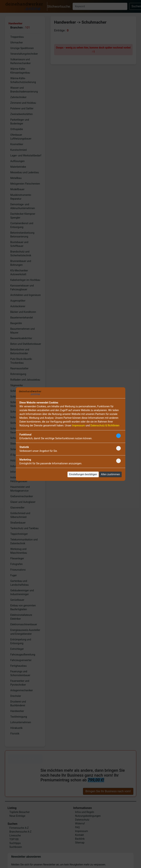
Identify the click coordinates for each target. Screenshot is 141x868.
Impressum (78, 425)
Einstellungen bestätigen (83, 474)
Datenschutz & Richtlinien (105, 425)
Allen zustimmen (110, 474)
